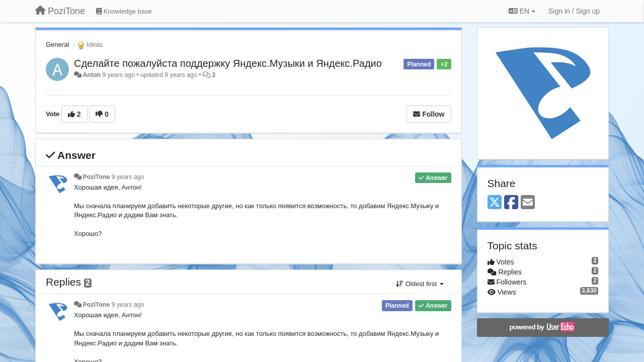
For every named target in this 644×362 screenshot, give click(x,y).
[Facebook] (511, 203)
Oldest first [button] (420, 284)
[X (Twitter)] (495, 203)
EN (522, 11)
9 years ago (128, 177)
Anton (92, 75)
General (57, 44)
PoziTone (96, 177)
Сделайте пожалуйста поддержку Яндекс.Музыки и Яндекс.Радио (228, 63)
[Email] (528, 203)
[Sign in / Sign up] (574, 11)
